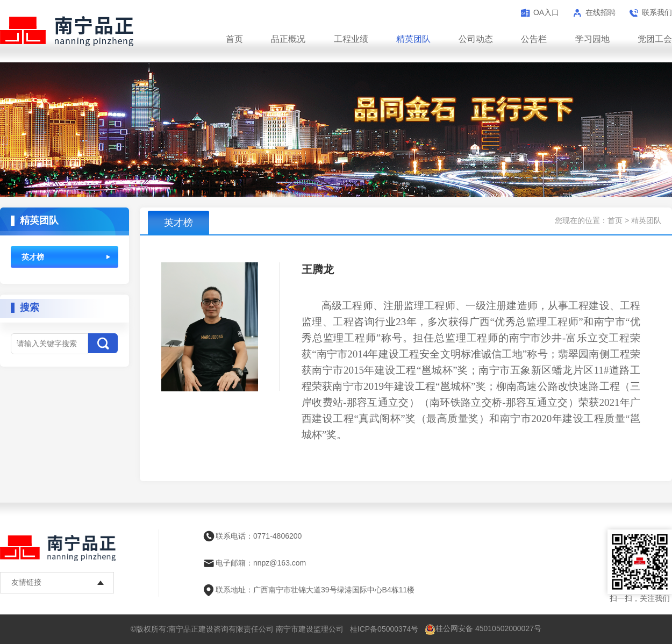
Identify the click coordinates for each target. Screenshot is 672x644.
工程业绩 (351, 39)
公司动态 (476, 39)
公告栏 (534, 39)
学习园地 (592, 39)
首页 (234, 39)
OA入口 (546, 12)
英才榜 (33, 257)
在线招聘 (600, 12)
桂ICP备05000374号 (384, 629)
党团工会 (655, 39)
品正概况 (288, 39)
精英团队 (413, 39)
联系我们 (657, 12)
